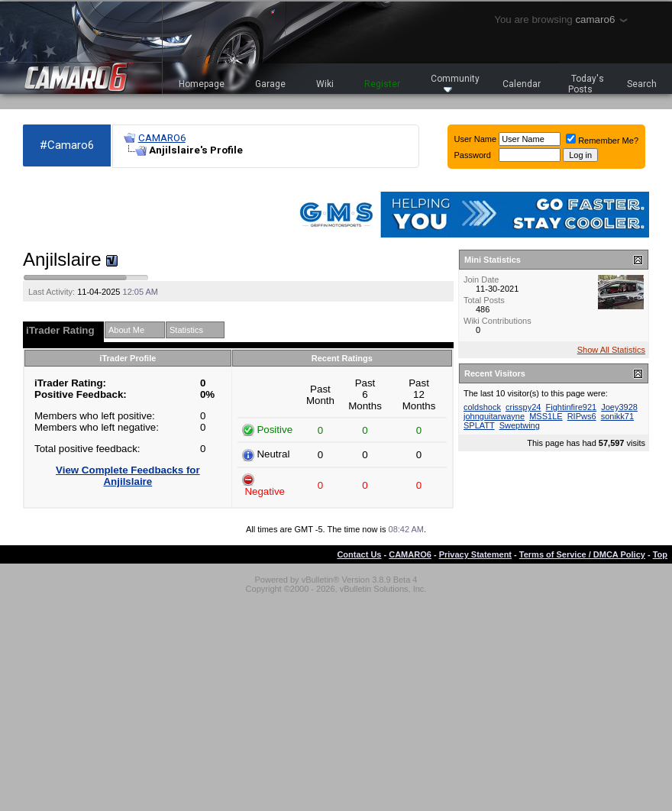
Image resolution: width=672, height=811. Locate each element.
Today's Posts (586, 84)
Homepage (202, 84)
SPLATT (479, 425)
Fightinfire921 (572, 407)
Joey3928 (619, 407)
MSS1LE (546, 416)
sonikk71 (617, 416)
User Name (476, 139)
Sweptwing (520, 425)
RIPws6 (582, 416)
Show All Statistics (611, 350)
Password (473, 155)
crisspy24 (523, 407)
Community (455, 83)
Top (660, 554)
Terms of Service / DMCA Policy (582, 554)
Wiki (325, 84)
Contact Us (359, 554)
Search (642, 84)
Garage (270, 84)
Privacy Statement (475, 554)
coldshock (482, 407)
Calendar (522, 84)
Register (382, 84)
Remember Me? (602, 141)
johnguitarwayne (494, 416)
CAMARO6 (162, 138)
